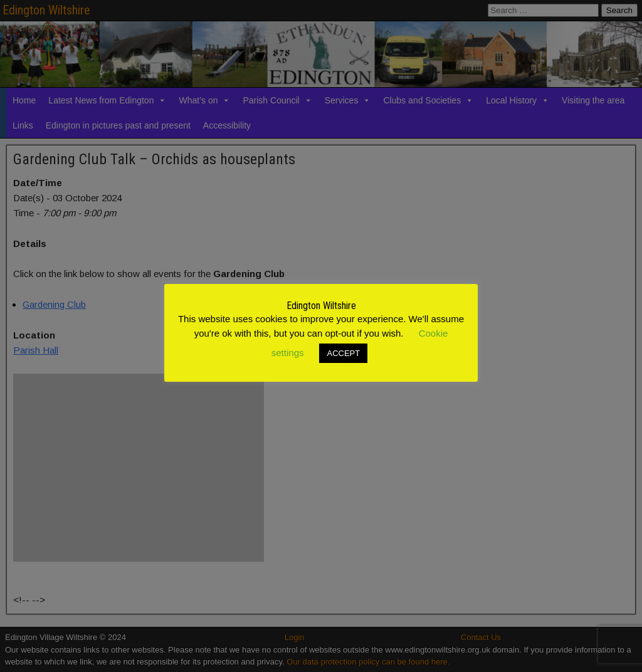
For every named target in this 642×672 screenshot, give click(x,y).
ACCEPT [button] (343, 353)
